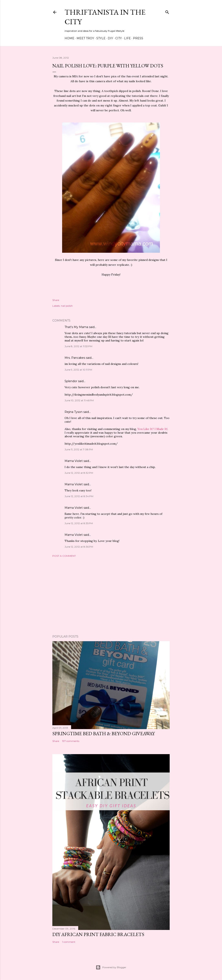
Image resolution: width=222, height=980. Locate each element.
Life (127, 38)
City (119, 38)
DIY (110, 38)
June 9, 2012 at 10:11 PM (78, 370)
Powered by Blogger (111, 967)
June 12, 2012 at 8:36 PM (79, 547)
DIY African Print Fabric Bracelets (98, 934)
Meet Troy (85, 38)
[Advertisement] (111, 596)
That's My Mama (76, 327)
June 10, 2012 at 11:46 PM (79, 400)
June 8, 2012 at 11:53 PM (78, 346)
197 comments (71, 741)
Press (138, 38)
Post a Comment (64, 556)
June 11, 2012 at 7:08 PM (79, 449)
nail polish (67, 306)
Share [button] (56, 300)
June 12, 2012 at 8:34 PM (79, 496)
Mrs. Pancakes (75, 358)
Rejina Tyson (74, 412)
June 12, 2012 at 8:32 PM (79, 473)
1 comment (69, 942)
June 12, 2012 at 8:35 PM (79, 523)
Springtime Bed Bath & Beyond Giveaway (104, 733)
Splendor (71, 381)
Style (101, 38)
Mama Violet (74, 461)
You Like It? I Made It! (152, 429)
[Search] (167, 11)
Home (69, 38)
